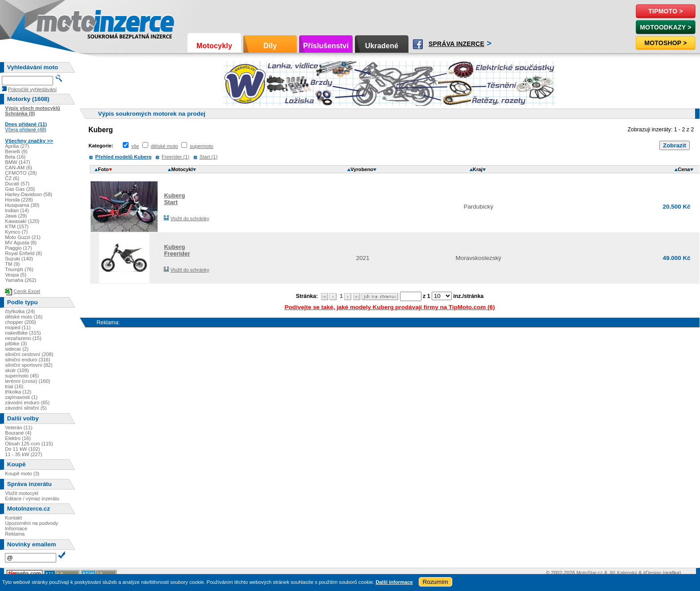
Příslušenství (326, 46)
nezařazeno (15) (23, 338)
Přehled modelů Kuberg (123, 157)
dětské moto (165, 146)
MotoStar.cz (590, 573)
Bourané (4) (18, 433)
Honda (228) (19, 200)
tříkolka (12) (18, 392)
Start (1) (208, 157)
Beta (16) (15, 157)
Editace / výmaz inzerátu (32, 499)
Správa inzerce (456, 44)
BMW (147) (18, 162)
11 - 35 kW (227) (23, 454)
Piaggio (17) (18, 248)
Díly (270, 46)
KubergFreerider (177, 250)
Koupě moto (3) (22, 474)
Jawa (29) (16, 216)
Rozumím (435, 582)
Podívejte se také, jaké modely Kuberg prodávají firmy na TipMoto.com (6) (390, 307)
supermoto (202, 146)
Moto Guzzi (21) (23, 237)
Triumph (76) (19, 269)
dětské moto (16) (24, 317)
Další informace (394, 582)
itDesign (652, 573)
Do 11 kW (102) (22, 449)
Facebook (418, 44)
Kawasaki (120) (22, 221)
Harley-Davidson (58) (29, 194)
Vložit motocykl (22, 493)
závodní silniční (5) (26, 408)
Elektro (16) (18, 438)
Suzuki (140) (19, 259)
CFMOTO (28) (21, 173)
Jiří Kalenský (623, 573)
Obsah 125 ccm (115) (29, 444)
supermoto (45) (22, 376)
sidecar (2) (17, 349)
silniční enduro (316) (27, 360)
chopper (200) (21, 322)
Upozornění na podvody (31, 523)
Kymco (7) (16, 232)
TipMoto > (665, 11)
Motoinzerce (55, 22)
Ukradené (382, 46)
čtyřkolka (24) (20, 311)
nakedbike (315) (23, 333)
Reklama (15, 534)
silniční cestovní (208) (29, 354)
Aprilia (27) (17, 146)
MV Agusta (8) (21, 243)
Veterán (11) (19, 428)
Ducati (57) (17, 184)
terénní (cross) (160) (27, 381)
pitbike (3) (16, 344)
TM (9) (12, 264)
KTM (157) (17, 226)
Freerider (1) (175, 157)
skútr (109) (17, 370)
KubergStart (174, 199)
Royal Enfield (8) (23, 253)
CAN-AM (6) (19, 168)
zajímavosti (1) (21, 397)
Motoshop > (665, 43)
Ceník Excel (27, 291)
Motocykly (214, 46)
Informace (16, 528)
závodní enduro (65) (27, 402)
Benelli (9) (16, 151)
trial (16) (14, 386)
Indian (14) (17, 210)
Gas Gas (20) (20, 189)
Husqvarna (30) (22, 205)
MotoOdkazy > (665, 27)
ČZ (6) (12, 178)
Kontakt (13, 518)
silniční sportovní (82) (29, 365)
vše (135, 146)
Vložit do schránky (190, 218)
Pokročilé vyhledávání (32, 89)
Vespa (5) (16, 275)
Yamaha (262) (21, 280)
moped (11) (18, 327)
